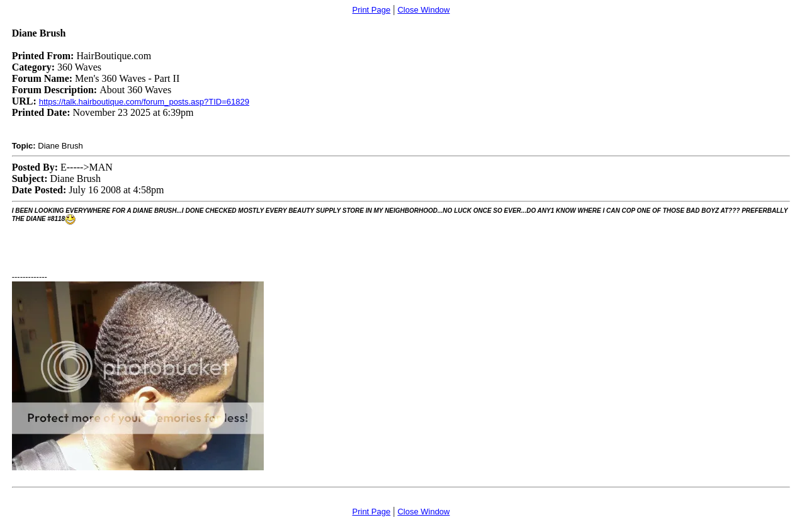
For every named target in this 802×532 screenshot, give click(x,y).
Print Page (372, 10)
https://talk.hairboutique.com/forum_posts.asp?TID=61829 (144, 102)
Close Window (423, 10)
